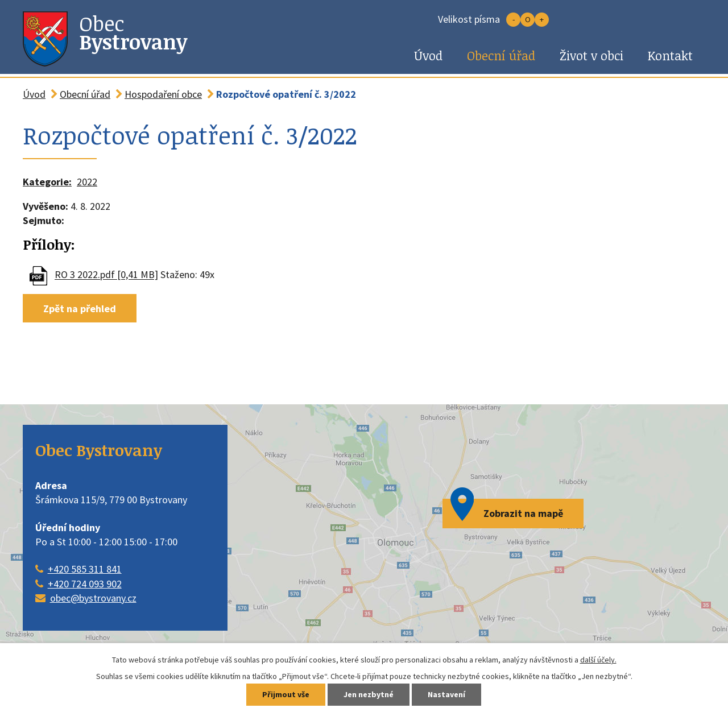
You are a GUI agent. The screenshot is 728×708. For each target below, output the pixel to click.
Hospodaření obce (163, 94)
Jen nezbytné (369, 695)
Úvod (428, 55)
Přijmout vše (286, 695)
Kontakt (670, 55)
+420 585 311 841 (85, 569)
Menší (513, 20)
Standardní (528, 20)
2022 (87, 182)
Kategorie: (47, 182)
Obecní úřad (501, 55)
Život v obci (591, 55)
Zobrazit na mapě (523, 513)
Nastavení (446, 695)
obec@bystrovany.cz (93, 598)
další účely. (598, 660)
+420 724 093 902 (85, 584)
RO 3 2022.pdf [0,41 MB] (106, 275)
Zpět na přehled (80, 308)
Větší (542, 20)
